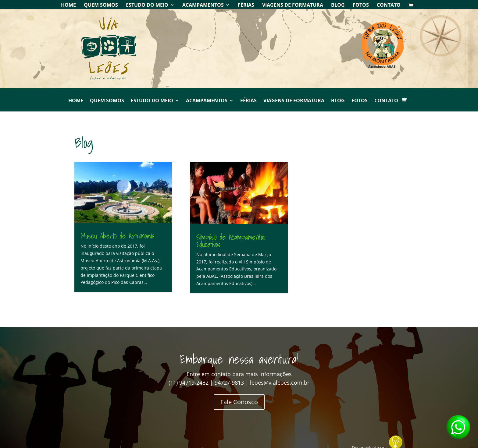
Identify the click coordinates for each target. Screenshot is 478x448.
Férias (246, 5)
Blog (338, 5)
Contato (389, 5)
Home (68, 5)
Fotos (361, 5)
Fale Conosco (239, 402)
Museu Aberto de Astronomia (118, 236)
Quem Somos (101, 5)
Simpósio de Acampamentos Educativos (231, 241)
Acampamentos (203, 5)
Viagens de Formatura (293, 5)
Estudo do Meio (147, 5)
